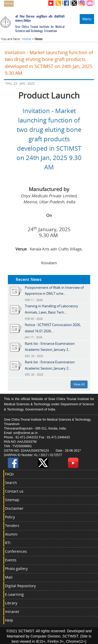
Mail (9, 577)
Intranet (12, 612)
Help (9, 620)
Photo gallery (16, 569)
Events (11, 560)
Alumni (11, 534)
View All (79, 384)
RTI (8, 543)
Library (11, 603)
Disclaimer (14, 508)
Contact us (14, 491)
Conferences (16, 551)
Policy (10, 517)
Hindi (9, 4)
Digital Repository (20, 586)
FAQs (9, 474)
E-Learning (14, 594)
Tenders (12, 526)
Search (11, 483)
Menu (87, 19)
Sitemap (12, 500)
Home (27, 39)
